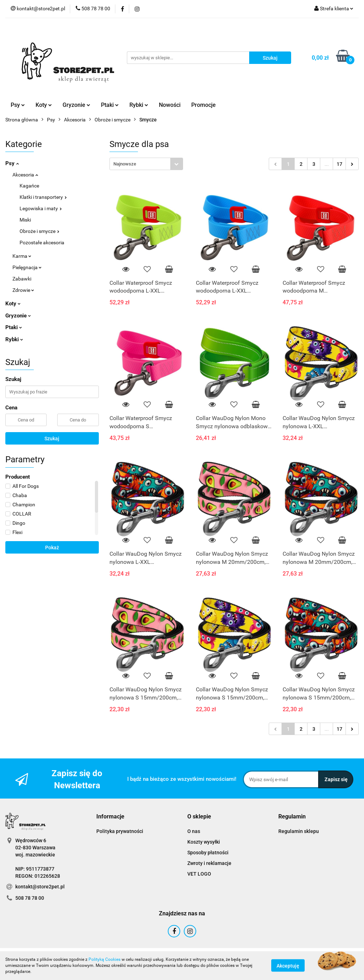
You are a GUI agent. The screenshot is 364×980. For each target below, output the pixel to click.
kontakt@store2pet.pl (40, 887)
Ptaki (110, 105)
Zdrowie (23, 290)
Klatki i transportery (43, 197)
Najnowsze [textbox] (125, 164)
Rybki (139, 105)
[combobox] (146, 164)
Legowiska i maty (41, 208)
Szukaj (52, 439)
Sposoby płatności (208, 853)
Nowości (170, 105)
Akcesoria (25, 175)
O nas (194, 831)
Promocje (204, 105)
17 (339, 164)
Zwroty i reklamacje (209, 863)
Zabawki (22, 279)
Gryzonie (76, 105)
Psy (18, 105)
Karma (22, 256)
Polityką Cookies (105, 959)
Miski (25, 220)
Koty (44, 105)
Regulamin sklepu (299, 831)
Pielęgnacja (27, 267)
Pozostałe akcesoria (42, 243)
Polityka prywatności (120, 831)
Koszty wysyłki (204, 842)
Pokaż (52, 548)
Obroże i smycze (39, 231)
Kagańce (29, 186)
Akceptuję (288, 966)
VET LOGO (199, 874)
